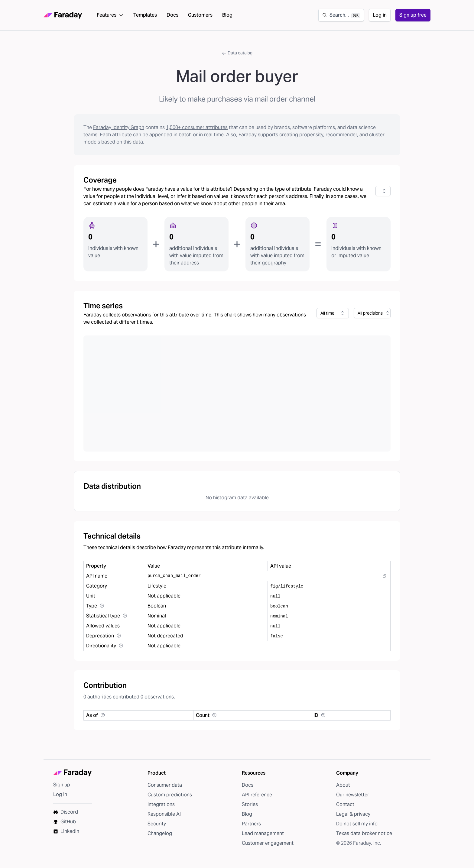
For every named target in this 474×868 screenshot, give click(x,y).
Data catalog (237, 55)
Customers (200, 16)
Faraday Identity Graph (119, 129)
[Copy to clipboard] (385, 578)
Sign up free (413, 16)
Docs (172, 16)
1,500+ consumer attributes (197, 129)
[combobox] (383, 193)
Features (110, 16)
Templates (145, 16)
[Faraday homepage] (63, 16)
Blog (227, 16)
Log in (380, 16)
